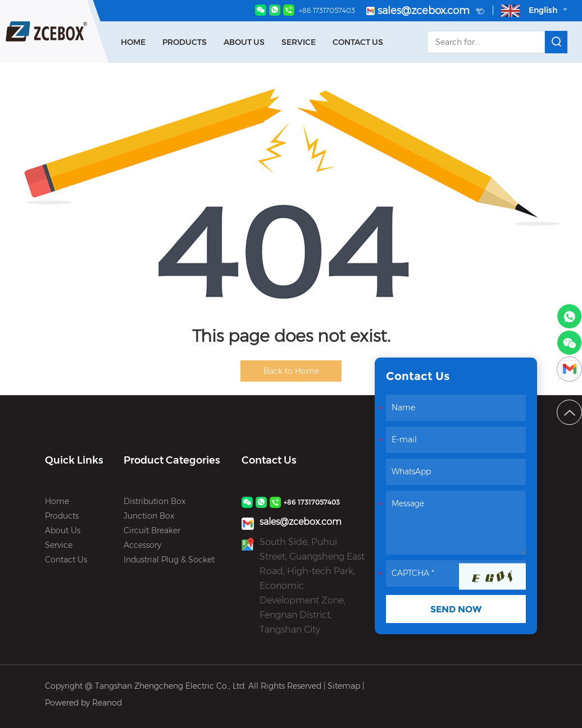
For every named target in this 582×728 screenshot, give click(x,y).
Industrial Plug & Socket (169, 560)
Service (299, 42)
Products (185, 42)
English (534, 11)
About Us (244, 42)
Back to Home (291, 371)
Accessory (142, 545)
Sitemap (344, 686)
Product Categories (172, 460)
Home (133, 42)
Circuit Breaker (152, 530)
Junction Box (149, 516)
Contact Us (358, 42)
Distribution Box (154, 501)
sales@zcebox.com (425, 11)
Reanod (107, 703)
